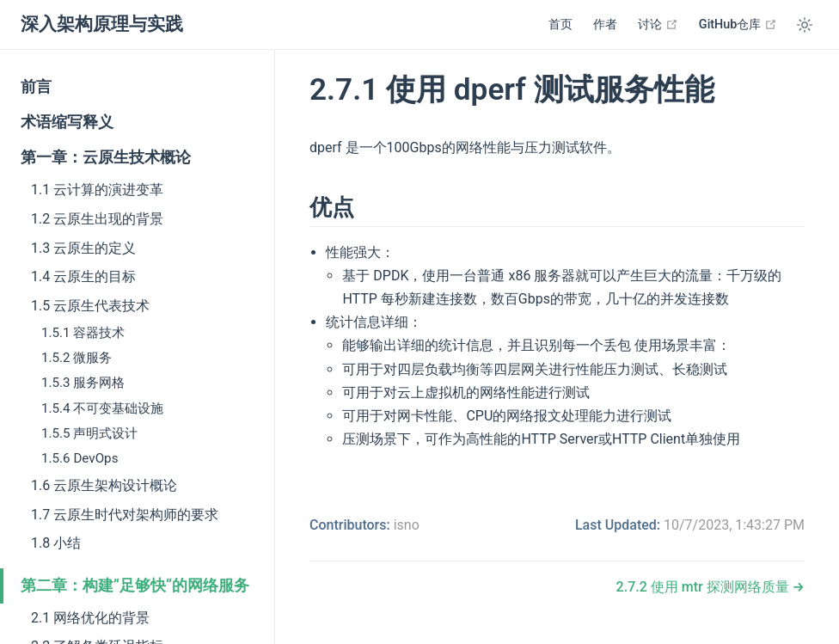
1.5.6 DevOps (80, 458)
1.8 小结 (56, 543)
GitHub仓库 (738, 24)
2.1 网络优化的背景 (90, 618)
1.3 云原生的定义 (83, 248)
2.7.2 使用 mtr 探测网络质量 (704, 587)
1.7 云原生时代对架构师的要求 (125, 515)
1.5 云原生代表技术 (90, 306)
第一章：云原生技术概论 (106, 157)
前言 (36, 87)
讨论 (658, 24)
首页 (560, 25)
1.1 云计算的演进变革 (97, 190)
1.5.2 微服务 (77, 358)
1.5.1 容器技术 (83, 333)
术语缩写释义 (67, 122)
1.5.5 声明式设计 (89, 433)
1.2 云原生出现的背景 (97, 219)
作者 (605, 25)
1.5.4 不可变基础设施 (102, 408)
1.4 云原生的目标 (83, 276)
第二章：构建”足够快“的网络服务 (135, 586)
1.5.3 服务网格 (83, 383)
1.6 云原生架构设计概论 (104, 485)
